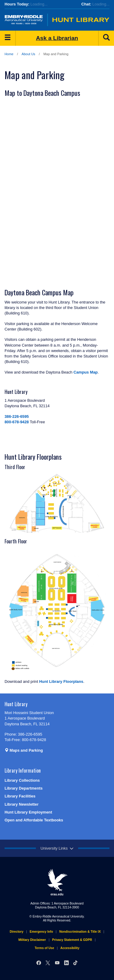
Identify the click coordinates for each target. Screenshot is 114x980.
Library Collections (22, 780)
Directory (17, 932)
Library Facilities (20, 796)
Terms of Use (44, 948)
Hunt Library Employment (28, 812)
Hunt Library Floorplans (61, 681)
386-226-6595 (17, 416)
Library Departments (24, 788)
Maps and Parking (24, 750)
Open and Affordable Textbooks (34, 820)
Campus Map (86, 372)
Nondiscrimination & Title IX (80, 932)
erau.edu (57, 882)
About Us (28, 54)
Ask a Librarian (57, 38)
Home (9, 54)
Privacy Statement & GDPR (72, 940)
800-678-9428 (17, 422)
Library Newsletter (22, 804)
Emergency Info (41, 932)
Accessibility (70, 948)
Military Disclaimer (32, 940)
